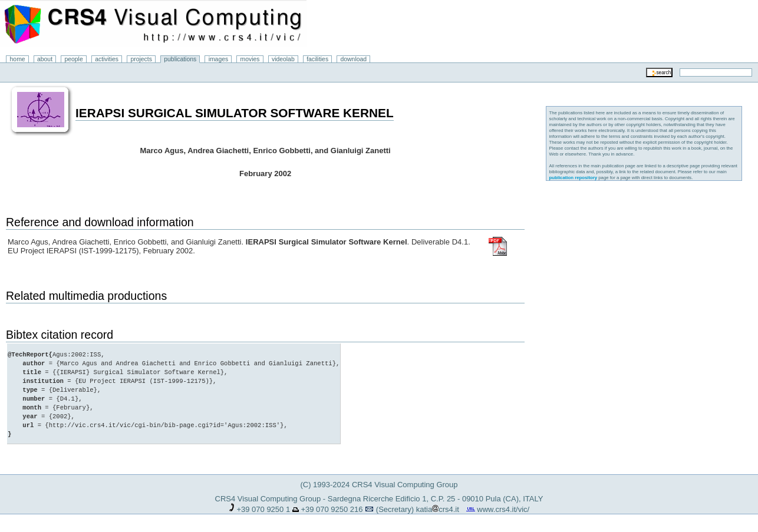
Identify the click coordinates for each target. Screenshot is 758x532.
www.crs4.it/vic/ (503, 509)
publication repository (574, 178)
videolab (283, 59)
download (354, 59)
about (45, 59)
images (219, 59)
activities (107, 59)
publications (180, 59)
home (18, 59)
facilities (317, 59)
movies (250, 59)
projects (141, 59)
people (74, 59)
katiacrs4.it (438, 509)
